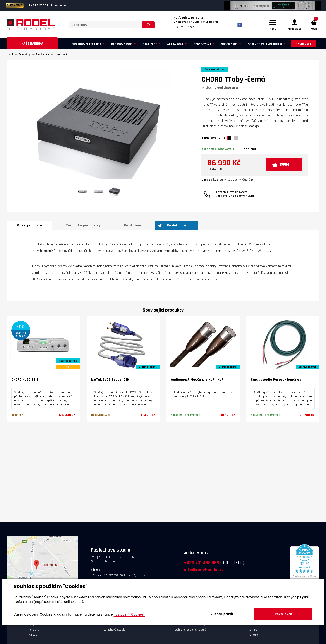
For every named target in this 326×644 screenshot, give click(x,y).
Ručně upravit (222, 614)
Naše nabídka (32, 46)
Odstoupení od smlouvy (190, 627)
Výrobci (33, 637)
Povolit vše (283, 614)
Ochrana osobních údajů (191, 632)
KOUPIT (283, 168)
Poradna (34, 632)
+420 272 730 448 (241, 200)
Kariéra (253, 632)
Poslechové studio (114, 632)
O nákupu (108, 627)
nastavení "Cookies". (129, 614)
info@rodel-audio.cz (204, 572)
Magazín (34, 627)
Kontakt (253, 637)
